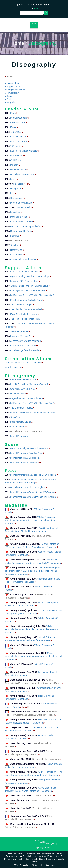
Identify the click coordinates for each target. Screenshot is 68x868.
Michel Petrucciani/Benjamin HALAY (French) (32, 492)
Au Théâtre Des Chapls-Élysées (26, 226)
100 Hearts (16, 146)
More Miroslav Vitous (21, 422)
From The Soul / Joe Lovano (24, 314)
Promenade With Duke (21, 203)
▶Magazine (10, 102)
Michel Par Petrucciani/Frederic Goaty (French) (33, 475)
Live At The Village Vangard (24, 151)
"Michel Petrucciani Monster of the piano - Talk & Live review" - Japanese (31, 629)
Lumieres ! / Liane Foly (21, 336)
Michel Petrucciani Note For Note (26, 453)
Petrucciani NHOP (19, 217)
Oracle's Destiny (18, 137)
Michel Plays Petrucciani (22, 174)
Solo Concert (17, 417)
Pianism (14, 165)
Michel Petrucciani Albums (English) (28, 487)
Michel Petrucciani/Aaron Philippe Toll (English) (33, 497)
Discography (52, 843)
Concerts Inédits (24, 207)
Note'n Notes (17, 156)
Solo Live (15, 245)
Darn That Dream (19, 141)
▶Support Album (13, 87)
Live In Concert (18, 427)
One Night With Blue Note (23, 389)
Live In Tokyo (17, 255)
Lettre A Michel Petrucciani (23, 379)
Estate (13, 127)
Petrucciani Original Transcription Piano (30, 448)
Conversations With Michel (23, 259)
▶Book (8, 99)
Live (12, 193)
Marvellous (16, 212)
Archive (47, 848)
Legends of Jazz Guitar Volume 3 (27, 398)
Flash (13, 113)
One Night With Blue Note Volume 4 (28, 291)
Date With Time (18, 122)
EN (36, 8)
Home (18, 43)
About (43, 842)
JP (32, 8)
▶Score (9, 96)
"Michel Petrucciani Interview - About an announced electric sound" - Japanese (34, 656)
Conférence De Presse (21, 222)
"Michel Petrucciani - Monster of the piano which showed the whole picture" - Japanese (32, 520)
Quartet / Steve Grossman (23, 346)
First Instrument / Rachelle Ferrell (27, 300)
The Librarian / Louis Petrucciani (26, 309)
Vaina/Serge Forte (19, 331)
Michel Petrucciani (19, 436)
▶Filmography (12, 93)
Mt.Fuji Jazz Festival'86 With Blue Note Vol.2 (32, 295)
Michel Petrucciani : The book (25, 463)
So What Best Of (13, 367)
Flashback (18, 184)
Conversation (17, 198)
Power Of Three (18, 170)
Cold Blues (16, 160)
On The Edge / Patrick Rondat (25, 350)
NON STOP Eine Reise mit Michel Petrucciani (33, 413)
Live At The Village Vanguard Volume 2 (29, 384)
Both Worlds (16, 250)
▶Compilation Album (15, 90)
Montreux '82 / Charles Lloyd (24, 281)
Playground (16, 189)
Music (13, 179)
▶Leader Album (12, 83)
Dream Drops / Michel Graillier (25, 272)
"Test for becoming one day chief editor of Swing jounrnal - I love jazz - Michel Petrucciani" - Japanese (32, 571)
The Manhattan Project (21, 305)
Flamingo (15, 236)
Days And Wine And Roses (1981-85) (23, 363)
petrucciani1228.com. (29, 865)
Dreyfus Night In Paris (21, 231)
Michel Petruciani (19, 118)
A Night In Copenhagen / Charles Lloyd (29, 286)
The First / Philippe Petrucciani (25, 319)
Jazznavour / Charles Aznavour (26, 341)
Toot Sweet (16, 132)
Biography (39, 848)
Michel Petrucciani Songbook (25, 458)
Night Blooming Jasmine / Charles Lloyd (30, 276)
